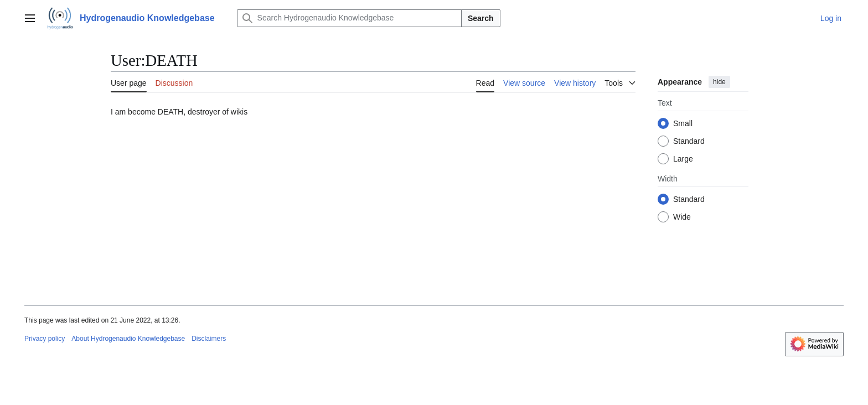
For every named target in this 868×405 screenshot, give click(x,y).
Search (481, 18)
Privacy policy (45, 339)
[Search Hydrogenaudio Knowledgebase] (349, 18)
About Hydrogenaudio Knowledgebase (128, 339)
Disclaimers (209, 339)
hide (719, 82)
